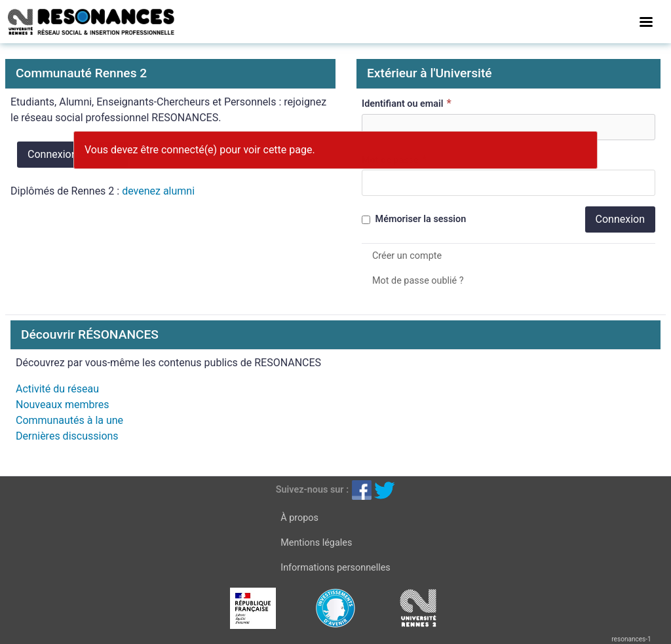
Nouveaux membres (62, 405)
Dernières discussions (67, 436)
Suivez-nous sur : (312, 490)
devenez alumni (158, 191)
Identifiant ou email (408, 103)
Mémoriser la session (414, 219)
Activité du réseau (57, 389)
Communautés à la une (69, 420)
